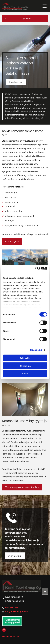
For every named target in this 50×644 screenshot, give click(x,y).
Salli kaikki (25, 358)
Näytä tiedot (36, 350)
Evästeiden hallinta (11, 637)
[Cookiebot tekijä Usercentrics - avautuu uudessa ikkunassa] (36, 269)
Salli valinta (25, 366)
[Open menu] (45, 6)
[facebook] (4, 630)
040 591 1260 (12, 608)
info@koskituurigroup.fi (16, 611)
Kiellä (25, 374)
